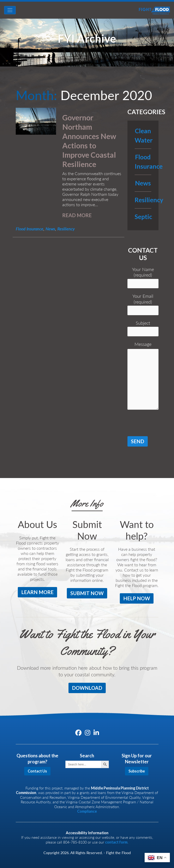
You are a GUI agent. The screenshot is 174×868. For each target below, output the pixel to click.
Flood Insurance (29, 229)
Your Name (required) (143, 277)
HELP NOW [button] (137, 598)
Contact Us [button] (37, 771)
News (50, 229)
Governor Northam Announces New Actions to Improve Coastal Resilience (89, 141)
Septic (143, 218)
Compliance (87, 811)
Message (143, 377)
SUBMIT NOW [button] (87, 593)
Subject (143, 328)
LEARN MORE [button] (37, 592)
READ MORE (77, 215)
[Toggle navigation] (10, 10)
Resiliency (66, 229)
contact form (116, 842)
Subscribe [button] (137, 771)
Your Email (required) (143, 304)
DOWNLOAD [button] (87, 688)
